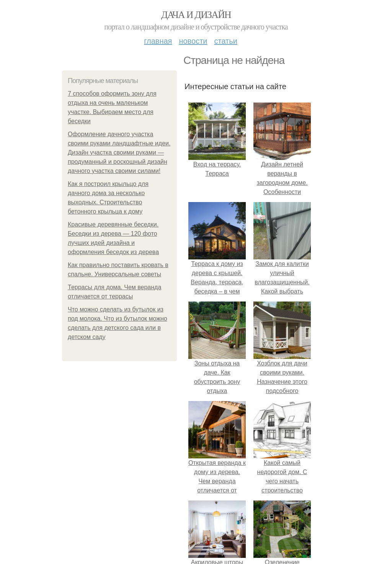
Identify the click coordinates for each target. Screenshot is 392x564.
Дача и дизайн (196, 15)
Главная (158, 41)
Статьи (225, 41)
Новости (193, 41)
